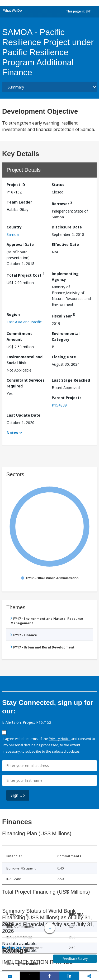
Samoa (13, 234)
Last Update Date (23, 415)
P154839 (59, 405)
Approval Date (20, 244)
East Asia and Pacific (24, 322)
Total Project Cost (26, 274)
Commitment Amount (19, 336)
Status (58, 185)
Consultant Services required (26, 383)
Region (13, 314)
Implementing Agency (65, 277)
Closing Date (64, 357)
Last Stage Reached (71, 380)
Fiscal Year (63, 315)
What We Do (13, 10)
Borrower (62, 203)
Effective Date (65, 244)
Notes (12, 433)
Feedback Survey (75, 959)
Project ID (16, 185)
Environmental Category (66, 336)
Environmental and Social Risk (25, 360)
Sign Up (18, 795)
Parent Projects (67, 398)
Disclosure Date (67, 227)
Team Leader (19, 202)
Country (14, 227)
